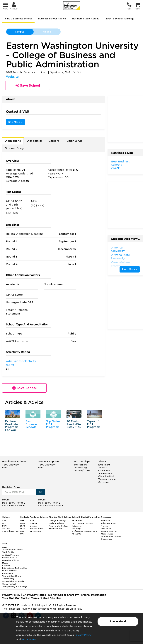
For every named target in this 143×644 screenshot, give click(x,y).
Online (47, 32)
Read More (130, 269)
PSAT (5, 526)
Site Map (55, 598)
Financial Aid (55, 528)
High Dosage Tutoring (82, 523)
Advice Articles (108, 523)
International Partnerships (15, 568)
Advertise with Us (11, 560)
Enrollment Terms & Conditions (104, 468)
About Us (76, 534)
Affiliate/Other (82, 470)
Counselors (107, 539)
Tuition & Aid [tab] (74, 141)
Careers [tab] (54, 141)
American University (118, 249)
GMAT (23, 523)
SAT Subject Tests (11, 531)
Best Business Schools (31, 424)
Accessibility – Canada (13, 581)
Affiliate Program (10, 555)
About (5, 547)
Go (41, 492)
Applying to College (59, 526)
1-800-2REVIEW (11, 465)
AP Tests (6, 528)
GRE (22, 520)
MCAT (23, 528)
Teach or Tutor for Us (12, 549)
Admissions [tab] (13, 141)
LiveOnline (106, 528)
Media (5, 563)
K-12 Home (77, 520)
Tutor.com (77, 526)
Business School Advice (52, 19)
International (81, 465)
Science (34, 523)
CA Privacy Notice (34, 595)
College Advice (56, 523)
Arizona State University (121, 257)
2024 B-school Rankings (120, 19)
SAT (4, 520)
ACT (4, 523)
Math (32, 520)
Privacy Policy (83, 635)
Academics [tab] (35, 141)
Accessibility (105, 473)
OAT (22, 534)
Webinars (106, 520)
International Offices (111, 536)
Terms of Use (29, 639)
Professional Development (84, 531)
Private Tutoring (109, 531)
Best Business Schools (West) (120, 165)
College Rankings (57, 520)
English (33, 526)
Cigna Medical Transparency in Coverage (107, 479)
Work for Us (8, 552)
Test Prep (76, 528)
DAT (22, 531)
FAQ (5, 468)
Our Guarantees (10, 571)
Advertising (81, 468)
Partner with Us (10, 557)
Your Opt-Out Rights (15, 598)
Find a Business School (18, 19)
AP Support (35, 531)
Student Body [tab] (14, 148)
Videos (104, 526)
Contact (6, 565)
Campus (20, 32)
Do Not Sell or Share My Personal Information (77, 595)
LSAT (23, 526)
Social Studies (37, 528)
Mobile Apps (107, 534)
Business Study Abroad (86, 19)
